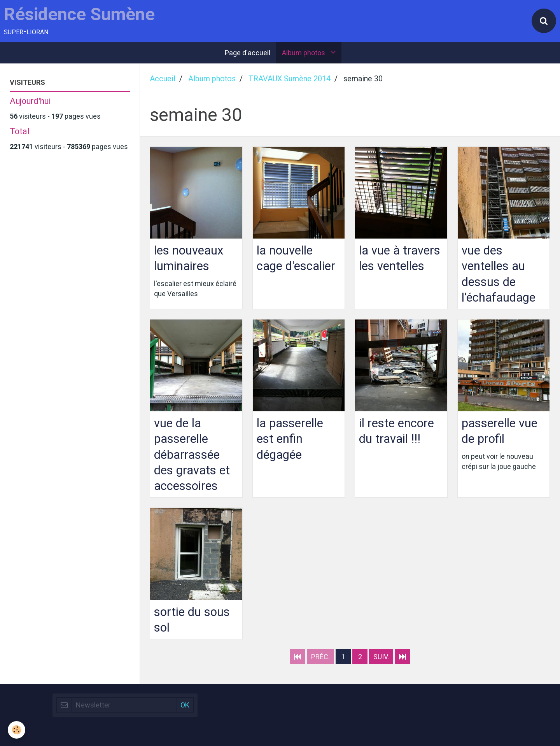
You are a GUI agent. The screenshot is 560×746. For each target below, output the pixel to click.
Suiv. (381, 657)
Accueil (163, 79)
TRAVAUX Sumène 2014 (290, 79)
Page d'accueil (248, 53)
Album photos (304, 53)
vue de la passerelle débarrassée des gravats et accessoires (192, 455)
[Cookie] (17, 730)
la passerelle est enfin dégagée (290, 439)
